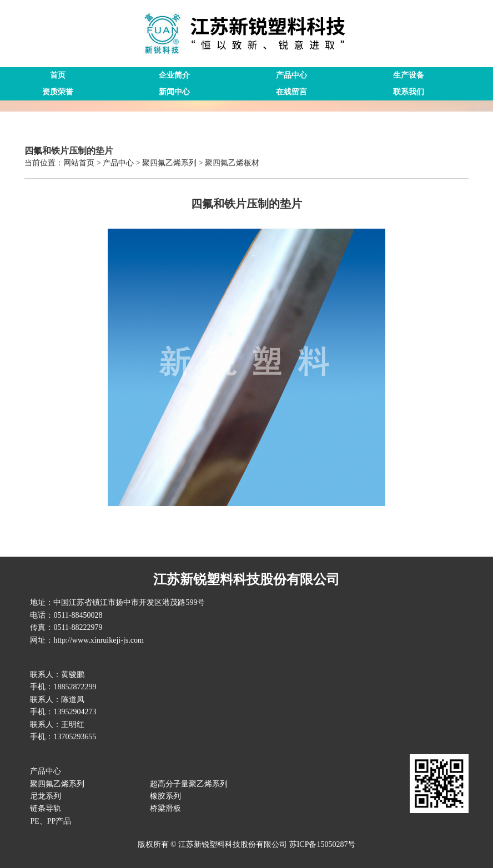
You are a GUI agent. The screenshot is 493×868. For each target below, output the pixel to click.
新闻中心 (174, 92)
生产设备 (409, 75)
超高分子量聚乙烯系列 (189, 784)
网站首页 (79, 163)
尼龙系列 (46, 796)
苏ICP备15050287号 (323, 844)
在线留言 (291, 92)
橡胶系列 (165, 796)
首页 (58, 75)
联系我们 (409, 92)
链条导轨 (46, 808)
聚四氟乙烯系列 (57, 784)
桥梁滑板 (165, 808)
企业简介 (174, 75)
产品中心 (291, 75)
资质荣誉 (58, 92)
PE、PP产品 (51, 821)
